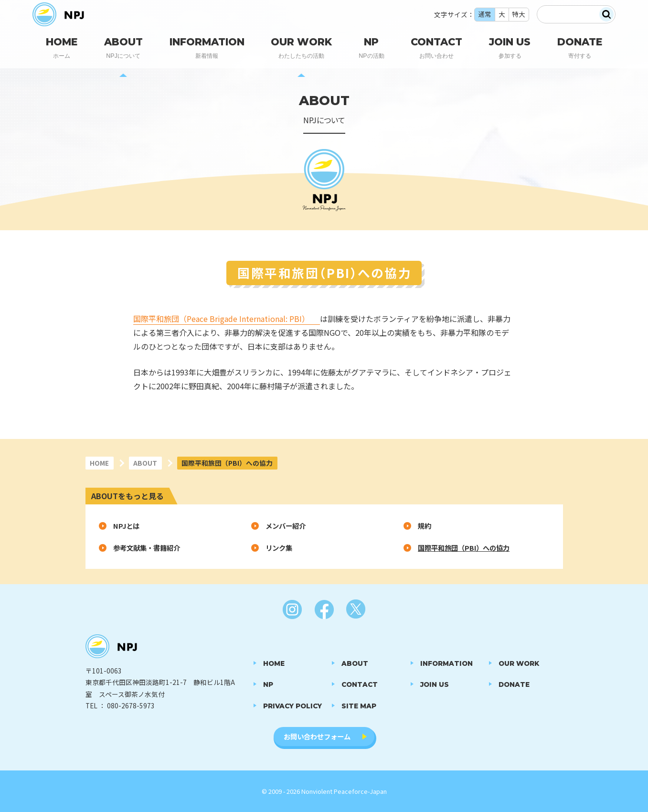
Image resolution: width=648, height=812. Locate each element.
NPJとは (126, 526)
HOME (99, 463)
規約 (425, 526)
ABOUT (145, 463)
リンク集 (279, 548)
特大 (519, 16)
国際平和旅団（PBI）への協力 (464, 548)
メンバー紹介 (286, 526)
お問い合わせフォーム (317, 736)
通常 (485, 16)
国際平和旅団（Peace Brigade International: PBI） (221, 319)
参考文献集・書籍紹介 (147, 548)
